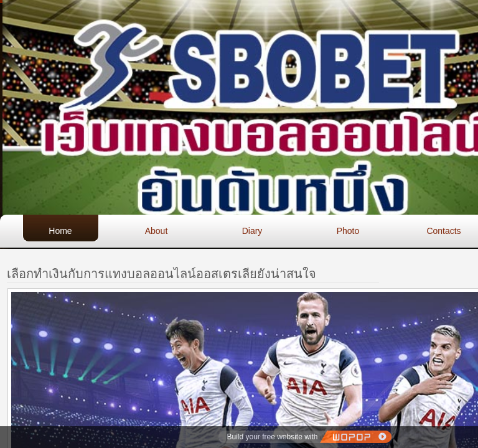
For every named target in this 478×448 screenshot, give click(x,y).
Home (60, 231)
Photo (348, 231)
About (157, 231)
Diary (252, 231)
